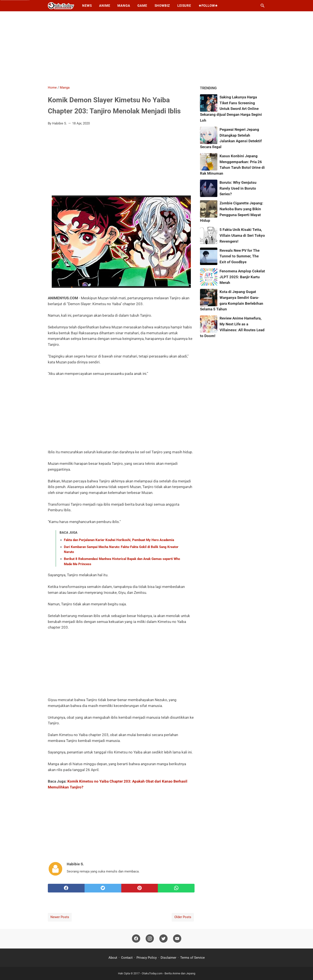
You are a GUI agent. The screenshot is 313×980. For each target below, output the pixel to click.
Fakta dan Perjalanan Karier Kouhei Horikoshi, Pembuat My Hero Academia (119, 540)
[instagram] (150, 939)
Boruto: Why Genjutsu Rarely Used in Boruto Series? (238, 188)
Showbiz (162, 6)
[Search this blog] (263, 6)
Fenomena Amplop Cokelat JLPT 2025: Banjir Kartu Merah (242, 277)
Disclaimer (168, 958)
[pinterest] (140, 888)
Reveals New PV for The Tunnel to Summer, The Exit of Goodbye (240, 256)
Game (142, 6)
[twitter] (103, 888)
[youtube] (177, 939)
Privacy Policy (147, 958)
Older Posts (183, 917)
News (87, 6)
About (113, 958)
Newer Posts (60, 917)
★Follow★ (208, 6)
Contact (127, 958)
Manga (124, 6)
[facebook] (66, 888)
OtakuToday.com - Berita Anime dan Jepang (168, 973)
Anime (105, 6)
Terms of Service (192, 958)
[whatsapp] (176, 888)
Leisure (184, 6)
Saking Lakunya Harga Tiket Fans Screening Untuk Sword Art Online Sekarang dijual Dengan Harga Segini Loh (231, 109)
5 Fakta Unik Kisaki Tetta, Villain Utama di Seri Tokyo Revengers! (242, 235)
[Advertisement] (156, 48)
